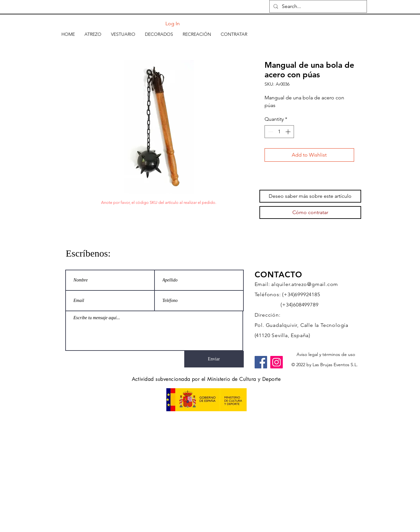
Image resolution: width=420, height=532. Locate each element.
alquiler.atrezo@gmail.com (305, 284)
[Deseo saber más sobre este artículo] (310, 196)
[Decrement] (270, 132)
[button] (93, 34)
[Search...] (317, 6)
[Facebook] (261, 362)
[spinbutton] (279, 132)
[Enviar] (214, 359)
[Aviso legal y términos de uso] (326, 355)
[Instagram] (277, 362)
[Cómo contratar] (310, 212)
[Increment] (289, 132)
